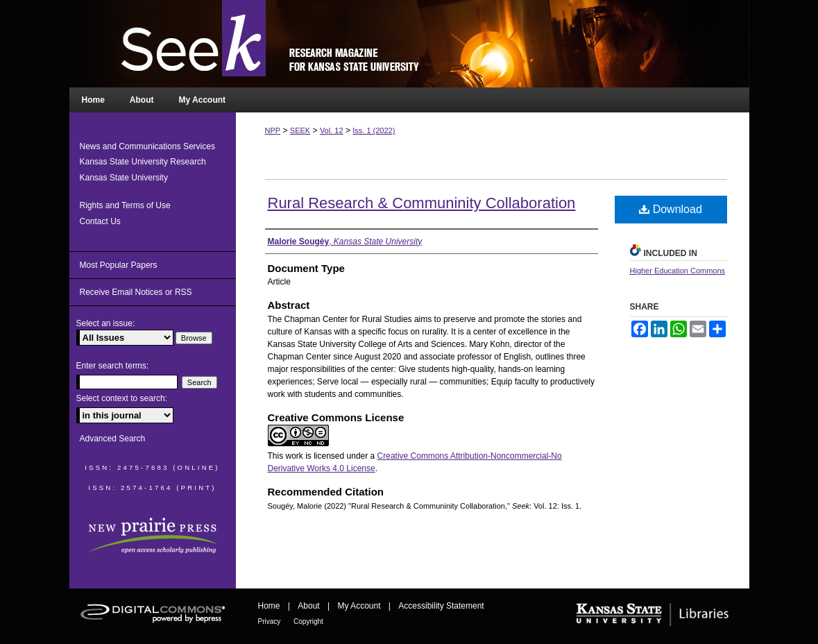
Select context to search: (122, 398)
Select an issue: (106, 323)
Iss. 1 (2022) (374, 130)
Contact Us (100, 221)
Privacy (271, 621)
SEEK (300, 130)
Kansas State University (124, 178)
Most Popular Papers (119, 265)
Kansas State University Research (143, 162)
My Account (360, 606)
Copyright (308, 621)
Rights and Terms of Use (125, 205)
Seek (409, 44)
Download (671, 209)
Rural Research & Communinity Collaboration (422, 203)
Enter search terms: (113, 366)
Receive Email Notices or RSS (136, 292)
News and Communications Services (147, 146)
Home (270, 606)
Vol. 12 (332, 130)
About (310, 606)
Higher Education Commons (678, 271)
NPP (273, 130)
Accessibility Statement (441, 606)
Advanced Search (113, 439)
